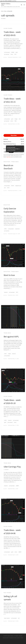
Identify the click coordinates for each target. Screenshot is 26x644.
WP (8, 638)
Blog (5, 11)
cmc (6, 57)
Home (2, 11)
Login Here (2, 1)
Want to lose (9, 275)
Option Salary (10, 636)
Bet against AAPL (11, 337)
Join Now (14, 1)
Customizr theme (20, 638)
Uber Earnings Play (12, 467)
